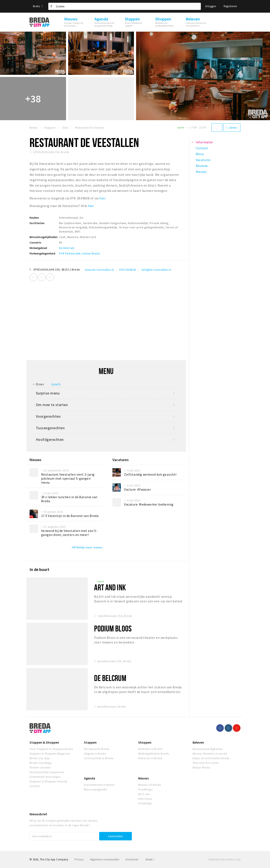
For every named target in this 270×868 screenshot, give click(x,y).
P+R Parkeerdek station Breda (79, 253)
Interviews (145, 799)
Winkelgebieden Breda (154, 754)
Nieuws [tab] (201, 172)
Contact (35, 786)
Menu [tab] (200, 154)
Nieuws (143, 778)
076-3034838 (128, 270)
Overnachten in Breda (99, 758)
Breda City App (40, 758)
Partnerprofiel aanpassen (47, 772)
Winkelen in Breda (150, 749)
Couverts (35, 242)
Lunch (56, 384)
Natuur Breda (201, 767)
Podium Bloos (113, 628)
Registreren (230, 6)
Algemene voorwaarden (105, 859)
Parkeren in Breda (150, 758)
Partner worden (40, 767)
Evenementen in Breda (99, 785)
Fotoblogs (145, 803)
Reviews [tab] (202, 166)
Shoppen (145, 742)
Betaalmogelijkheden (44, 237)
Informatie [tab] (204, 142)
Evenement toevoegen (45, 777)
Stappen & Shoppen (44, 742)
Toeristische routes (206, 763)
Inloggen (211, 6)
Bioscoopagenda (95, 789)
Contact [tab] (202, 148)
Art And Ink (110, 587)
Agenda (90, 778)
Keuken (34, 218)
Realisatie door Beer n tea (225, 859)
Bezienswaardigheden (208, 749)
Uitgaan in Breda (95, 754)
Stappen (90, 742)
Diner (40, 384)
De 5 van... (145, 794)
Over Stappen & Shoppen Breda (51, 749)
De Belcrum (67, 248)
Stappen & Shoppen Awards (49, 781)
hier (102, 198)
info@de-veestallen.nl (156, 270)
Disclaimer (132, 859)
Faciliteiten (37, 223)
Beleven (198, 742)
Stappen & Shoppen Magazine (50, 754)
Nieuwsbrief (38, 814)
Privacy (79, 859)
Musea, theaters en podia (210, 754)
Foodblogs (145, 789)
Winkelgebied (38, 248)
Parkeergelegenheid (42, 253)
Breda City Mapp (41, 763)
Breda (38, 6)
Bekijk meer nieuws (87, 547)
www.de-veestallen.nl (99, 270)
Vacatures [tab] (203, 160)
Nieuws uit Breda (150, 785)
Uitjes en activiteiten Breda (211, 758)
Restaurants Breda (97, 749)
